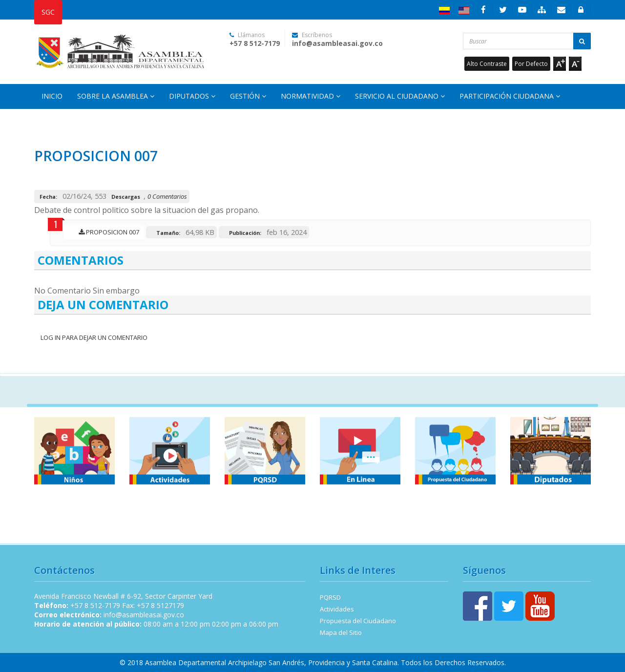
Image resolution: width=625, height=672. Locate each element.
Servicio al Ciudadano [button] (400, 96)
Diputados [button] (192, 96)
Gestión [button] (248, 96)
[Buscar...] (527, 41)
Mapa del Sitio (341, 632)
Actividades (337, 609)
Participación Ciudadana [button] (510, 96)
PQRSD (330, 597)
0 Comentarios (167, 196)
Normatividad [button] (311, 96)
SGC (48, 12)
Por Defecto (531, 64)
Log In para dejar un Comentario (93, 337)
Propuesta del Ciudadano (358, 621)
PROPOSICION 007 (106, 232)
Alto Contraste (487, 64)
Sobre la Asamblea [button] (116, 96)
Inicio (52, 96)
